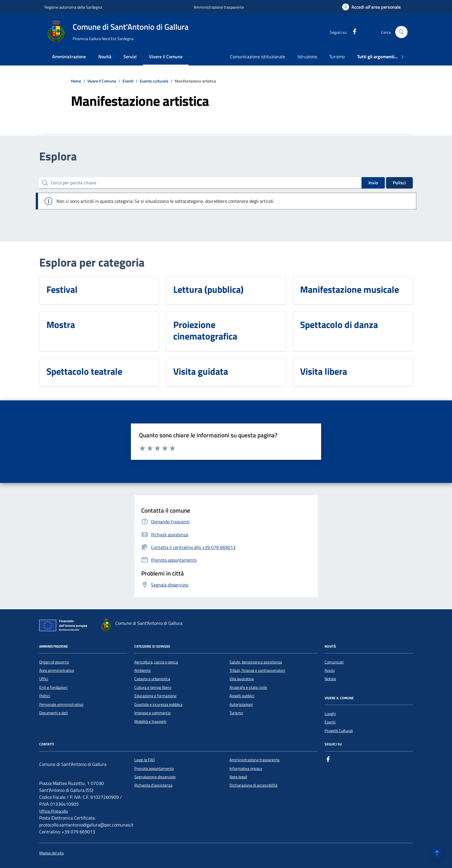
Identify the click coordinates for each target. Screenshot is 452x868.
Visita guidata (201, 371)
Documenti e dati (53, 713)
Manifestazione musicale (350, 289)
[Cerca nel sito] (401, 32)
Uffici (44, 679)
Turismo (337, 57)
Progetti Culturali (339, 731)
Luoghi (330, 714)
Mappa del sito (51, 853)
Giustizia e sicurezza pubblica (158, 704)
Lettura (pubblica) (208, 289)
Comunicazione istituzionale (258, 57)
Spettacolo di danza (339, 325)
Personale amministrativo (61, 704)
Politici (45, 696)
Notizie (330, 679)
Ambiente (143, 670)
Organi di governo (54, 662)
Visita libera (324, 371)
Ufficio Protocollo (53, 811)
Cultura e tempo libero (153, 687)
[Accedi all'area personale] (371, 7)
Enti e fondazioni (53, 687)
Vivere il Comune (166, 57)
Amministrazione (69, 57)
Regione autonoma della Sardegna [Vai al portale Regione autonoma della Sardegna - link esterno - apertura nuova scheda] (73, 7)
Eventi (330, 722)
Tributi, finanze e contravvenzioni (257, 670)
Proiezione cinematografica (205, 330)
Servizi (130, 57)
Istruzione (307, 57)
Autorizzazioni (241, 704)
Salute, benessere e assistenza (256, 662)
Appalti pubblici (242, 696)
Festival (62, 289)
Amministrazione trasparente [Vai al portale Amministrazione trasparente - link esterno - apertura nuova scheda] (219, 7)
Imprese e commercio (152, 713)
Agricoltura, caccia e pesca (156, 662)
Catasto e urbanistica (152, 679)
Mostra (61, 325)
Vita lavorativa (242, 679)
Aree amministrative (57, 670)
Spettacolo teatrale (84, 371)
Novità (105, 57)
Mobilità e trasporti (150, 721)
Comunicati (334, 662)
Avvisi (330, 670)
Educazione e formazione (155, 696)
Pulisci (399, 183)
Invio (373, 183)
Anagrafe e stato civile (248, 687)
